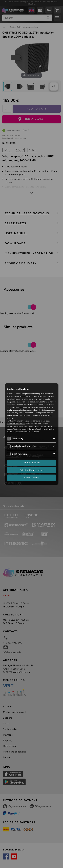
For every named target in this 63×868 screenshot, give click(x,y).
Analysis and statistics (24, 446)
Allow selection (32, 462)
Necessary (18, 438)
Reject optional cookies (32, 470)
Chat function (19, 454)
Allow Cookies (32, 477)
